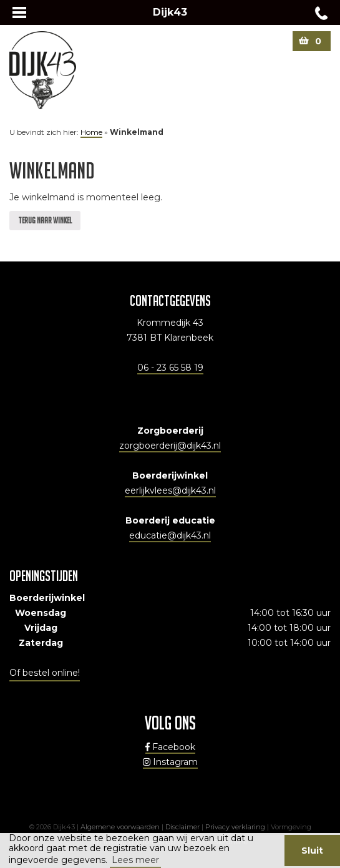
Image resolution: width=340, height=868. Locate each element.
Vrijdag (41, 628)
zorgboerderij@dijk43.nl (170, 446)
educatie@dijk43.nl (170, 535)
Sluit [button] (312, 851)
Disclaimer (182, 827)
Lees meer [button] (135, 860)
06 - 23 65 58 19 (170, 368)
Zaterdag (41, 643)
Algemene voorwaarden (120, 827)
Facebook (170, 747)
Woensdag (41, 613)
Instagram (170, 762)
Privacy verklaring (235, 827)
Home (91, 132)
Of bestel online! (45, 673)
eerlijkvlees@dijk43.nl (170, 490)
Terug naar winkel (45, 220)
